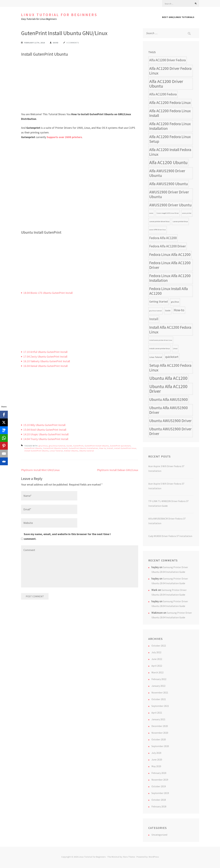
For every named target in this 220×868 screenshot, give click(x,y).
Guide (69, 446)
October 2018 (159, 800)
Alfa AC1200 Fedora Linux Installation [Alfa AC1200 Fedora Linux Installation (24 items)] (170, 126)
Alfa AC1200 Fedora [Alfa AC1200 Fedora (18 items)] (163, 94)
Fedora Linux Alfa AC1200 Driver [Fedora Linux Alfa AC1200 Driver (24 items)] (170, 265)
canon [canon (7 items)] (151, 213)
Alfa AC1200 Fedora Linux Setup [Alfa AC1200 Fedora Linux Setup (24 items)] (170, 139)
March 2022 (157, 672)
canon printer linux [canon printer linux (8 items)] (180, 221)
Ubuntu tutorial (87, 451)
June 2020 (157, 760)
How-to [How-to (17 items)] (179, 310)
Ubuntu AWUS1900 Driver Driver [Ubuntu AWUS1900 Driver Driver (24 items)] (170, 431)
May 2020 (156, 766)
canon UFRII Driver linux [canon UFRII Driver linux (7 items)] (158, 230)
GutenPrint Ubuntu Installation (83, 448)
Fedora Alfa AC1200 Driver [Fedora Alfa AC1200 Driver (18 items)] (168, 246)
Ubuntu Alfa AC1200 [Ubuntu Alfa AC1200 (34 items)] (168, 378)
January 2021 (158, 719)
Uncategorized (159, 835)
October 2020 (159, 739)
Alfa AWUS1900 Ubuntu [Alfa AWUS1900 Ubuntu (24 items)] (169, 184)
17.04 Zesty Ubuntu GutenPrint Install (45, 357)
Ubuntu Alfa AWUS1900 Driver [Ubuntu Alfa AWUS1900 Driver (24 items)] (169, 410)
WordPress (154, 857)
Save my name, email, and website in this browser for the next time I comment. (67, 536)
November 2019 (160, 780)
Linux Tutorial (56, 451)
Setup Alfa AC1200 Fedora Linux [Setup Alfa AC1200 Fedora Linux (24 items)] (170, 368)
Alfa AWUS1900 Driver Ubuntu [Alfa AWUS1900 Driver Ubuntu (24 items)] (167, 173)
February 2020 (159, 773)
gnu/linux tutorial (57, 446)
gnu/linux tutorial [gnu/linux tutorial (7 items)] (156, 311)
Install (110, 448)
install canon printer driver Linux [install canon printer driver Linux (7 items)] (161, 340)
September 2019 (160, 793)
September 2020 (160, 746)
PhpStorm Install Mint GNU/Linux (40, 470)
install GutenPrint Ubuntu (37, 451)
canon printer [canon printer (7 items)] (187, 213)
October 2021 (159, 699)
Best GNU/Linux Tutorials (178, 17)
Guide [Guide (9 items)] (168, 311)
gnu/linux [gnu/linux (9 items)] (175, 302)
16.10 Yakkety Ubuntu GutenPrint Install (47, 361)
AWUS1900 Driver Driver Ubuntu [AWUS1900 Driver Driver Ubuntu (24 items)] (169, 194)
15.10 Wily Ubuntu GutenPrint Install (44, 425)
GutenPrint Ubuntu (33, 448)
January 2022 (158, 686)
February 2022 (159, 679)
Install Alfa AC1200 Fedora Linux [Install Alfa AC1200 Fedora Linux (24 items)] (170, 330)
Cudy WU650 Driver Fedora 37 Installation (170, 536)
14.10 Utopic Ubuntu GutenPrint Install (46, 434)
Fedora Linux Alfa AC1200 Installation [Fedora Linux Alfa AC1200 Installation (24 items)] (170, 278)
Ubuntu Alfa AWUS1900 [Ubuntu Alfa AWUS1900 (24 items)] (169, 399)
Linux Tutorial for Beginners (59, 15)
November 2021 (160, 692)
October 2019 (159, 786)
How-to (103, 448)
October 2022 (159, 646)
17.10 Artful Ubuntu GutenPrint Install (45, 352)
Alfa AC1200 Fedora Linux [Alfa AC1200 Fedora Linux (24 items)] (170, 103)
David (56, 43)
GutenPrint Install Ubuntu (97, 446)
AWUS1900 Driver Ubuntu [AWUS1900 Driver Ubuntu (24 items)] (170, 205)
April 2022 (157, 666)
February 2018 (159, 806)
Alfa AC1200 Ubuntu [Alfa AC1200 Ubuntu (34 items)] (168, 162)
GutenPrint (78, 446)
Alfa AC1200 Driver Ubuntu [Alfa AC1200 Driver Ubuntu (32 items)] (166, 84)
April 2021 (157, 713)
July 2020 (156, 753)
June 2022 (157, 659)
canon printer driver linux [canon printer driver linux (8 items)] (159, 221)
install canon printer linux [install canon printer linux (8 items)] (159, 348)
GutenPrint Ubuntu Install (55, 448)
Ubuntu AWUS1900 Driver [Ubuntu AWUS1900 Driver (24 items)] (170, 421)
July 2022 (156, 652)
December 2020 (160, 726)
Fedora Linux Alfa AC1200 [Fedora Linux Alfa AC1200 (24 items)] (170, 255)
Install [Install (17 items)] (154, 319)
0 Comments (73, 43)
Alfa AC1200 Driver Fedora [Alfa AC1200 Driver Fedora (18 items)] (168, 60)
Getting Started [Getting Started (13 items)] (158, 302)
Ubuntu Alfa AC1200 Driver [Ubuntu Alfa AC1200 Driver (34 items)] (168, 389)
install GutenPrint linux (125, 448)
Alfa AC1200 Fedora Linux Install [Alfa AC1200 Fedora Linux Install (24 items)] (170, 113)
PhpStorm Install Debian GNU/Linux (118, 470)
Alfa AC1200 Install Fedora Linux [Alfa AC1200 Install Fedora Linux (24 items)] (170, 152)
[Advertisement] (80, 89)
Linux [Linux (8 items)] (175, 348)
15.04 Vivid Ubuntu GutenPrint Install (45, 430)
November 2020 (160, 733)
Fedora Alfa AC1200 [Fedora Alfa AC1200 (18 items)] (163, 238)
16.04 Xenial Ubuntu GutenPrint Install (46, 366)
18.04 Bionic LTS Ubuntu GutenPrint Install (48, 293)
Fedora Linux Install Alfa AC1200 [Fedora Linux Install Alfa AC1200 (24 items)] (169, 291)
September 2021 (160, 706)
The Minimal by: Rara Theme (121, 857)
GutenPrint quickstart (120, 446)
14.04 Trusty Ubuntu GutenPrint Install (46, 439)
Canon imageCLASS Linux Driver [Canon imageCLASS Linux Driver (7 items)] (168, 213)
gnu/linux (43, 446)
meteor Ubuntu (71, 451)
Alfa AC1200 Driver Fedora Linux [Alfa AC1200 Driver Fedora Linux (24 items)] (170, 71)
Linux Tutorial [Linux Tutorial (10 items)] (156, 357)
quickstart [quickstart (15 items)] (172, 357)
